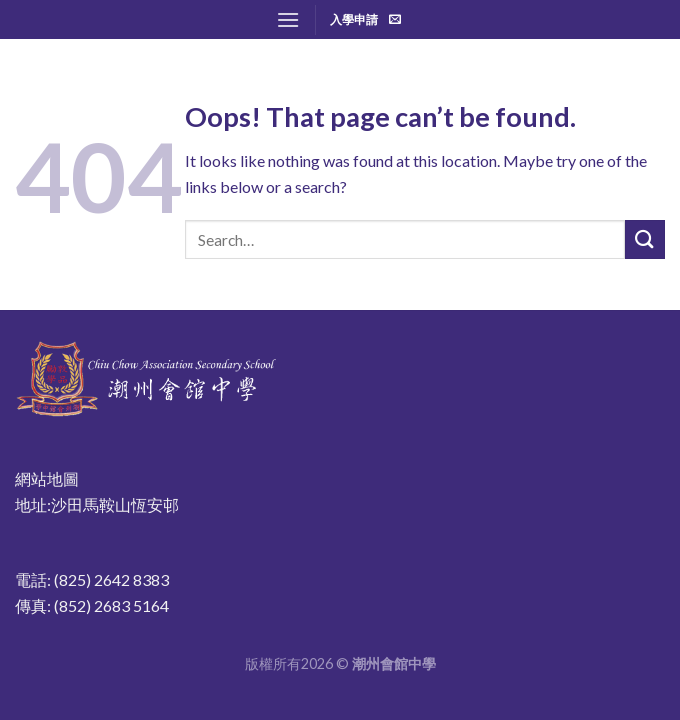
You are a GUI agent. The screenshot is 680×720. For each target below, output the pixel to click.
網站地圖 (47, 478)
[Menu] (288, 19)
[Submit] (645, 239)
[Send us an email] (395, 20)
